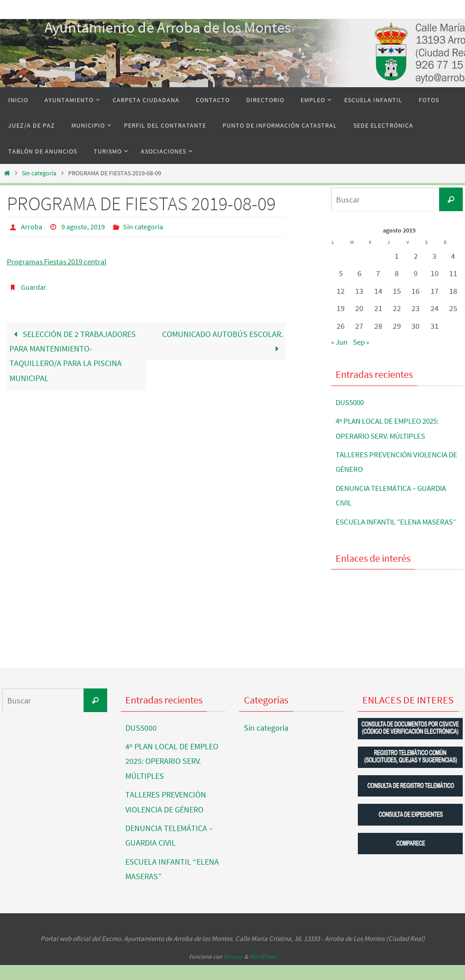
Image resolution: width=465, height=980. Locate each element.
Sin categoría (39, 173)
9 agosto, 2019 (83, 227)
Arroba (32, 227)
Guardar (34, 287)
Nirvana (233, 971)
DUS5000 (351, 402)
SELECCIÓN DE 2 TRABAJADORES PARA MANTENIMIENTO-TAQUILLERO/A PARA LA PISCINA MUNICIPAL (73, 355)
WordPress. (263, 971)
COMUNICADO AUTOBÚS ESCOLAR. (223, 340)
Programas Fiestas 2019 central (60, 261)
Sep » (364, 342)
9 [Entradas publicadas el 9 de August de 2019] (416, 273)
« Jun (340, 342)
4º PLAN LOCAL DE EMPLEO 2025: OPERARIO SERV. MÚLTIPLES (172, 776)
